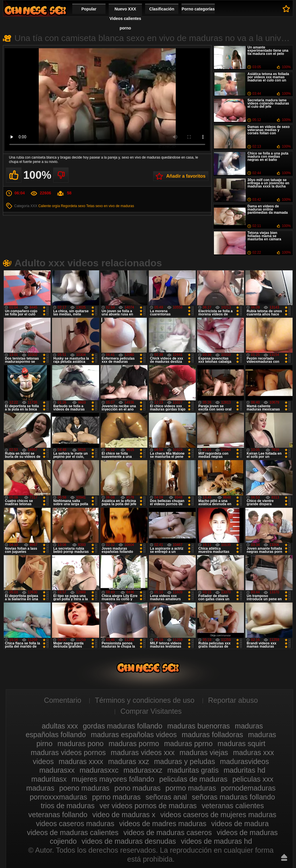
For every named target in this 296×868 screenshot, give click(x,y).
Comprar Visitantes (151, 711)
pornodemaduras (248, 788)
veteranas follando (58, 815)
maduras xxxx (81, 761)
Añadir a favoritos (186, 176)
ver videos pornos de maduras (148, 806)
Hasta (284, 857)
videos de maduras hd (217, 841)
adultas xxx (60, 726)
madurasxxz (143, 770)
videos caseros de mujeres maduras (218, 815)
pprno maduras (116, 797)
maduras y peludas (185, 761)
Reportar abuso (233, 700)
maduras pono (81, 744)
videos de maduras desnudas (129, 841)
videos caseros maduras (75, 824)
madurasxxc (99, 770)
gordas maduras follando (122, 726)
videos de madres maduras (163, 824)
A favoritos (286, 9)
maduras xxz (129, 761)
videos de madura (240, 824)
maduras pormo (134, 744)
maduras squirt (242, 744)
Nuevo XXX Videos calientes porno (125, 18)
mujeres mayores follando (113, 779)
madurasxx (57, 770)
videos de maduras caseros (168, 832)
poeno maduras (84, 788)
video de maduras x (124, 815)
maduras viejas (204, 752)
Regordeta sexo (73, 206)
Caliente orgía (49, 206)
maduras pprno (188, 744)
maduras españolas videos (134, 735)
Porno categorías (198, 9)
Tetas (90, 206)
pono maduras (138, 788)
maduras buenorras (199, 726)
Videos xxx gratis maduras (35, 10)
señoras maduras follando (234, 797)
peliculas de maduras (193, 779)
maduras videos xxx (143, 752)
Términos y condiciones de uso (145, 700)
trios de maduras (68, 806)
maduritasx (49, 779)
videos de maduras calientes (73, 832)
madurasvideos (245, 761)
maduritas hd (244, 770)
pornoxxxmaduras (59, 797)
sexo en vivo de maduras (115, 206)
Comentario (63, 700)
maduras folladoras (212, 735)
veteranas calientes (233, 806)
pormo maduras (191, 788)
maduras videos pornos (68, 752)
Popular (89, 9)
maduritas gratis (193, 770)
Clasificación (162, 9)
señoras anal (166, 797)
